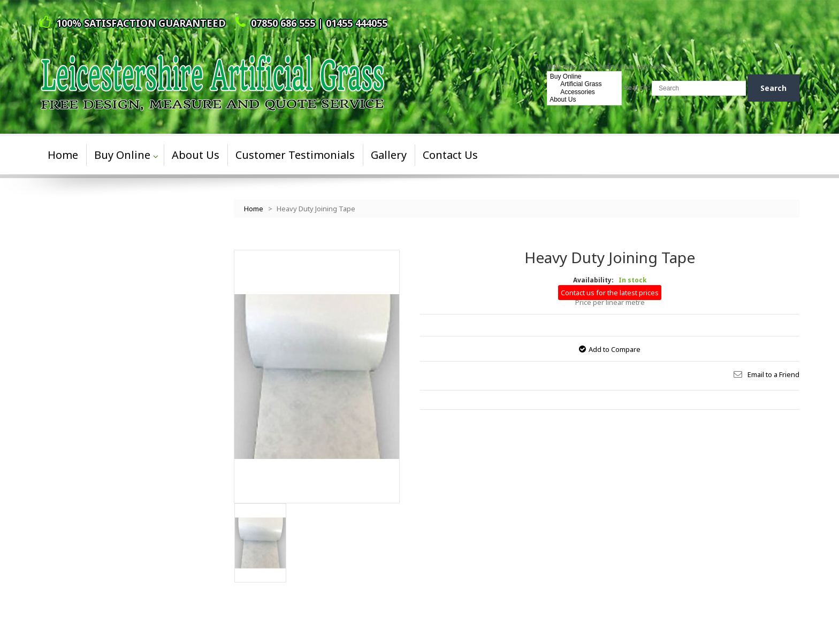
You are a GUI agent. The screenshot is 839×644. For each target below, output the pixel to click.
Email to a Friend (773, 374)
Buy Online (585, 76)
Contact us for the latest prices (610, 293)
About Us (585, 99)
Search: (637, 87)
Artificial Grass (585, 84)
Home (254, 209)
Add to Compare (615, 349)
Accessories (585, 92)
